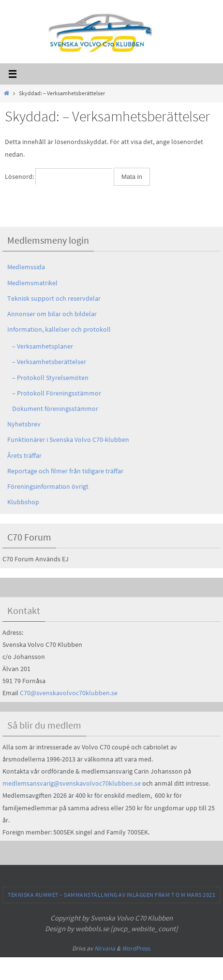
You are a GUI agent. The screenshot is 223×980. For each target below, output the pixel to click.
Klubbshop (23, 502)
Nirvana (105, 948)
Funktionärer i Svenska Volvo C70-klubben (68, 439)
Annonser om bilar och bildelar (52, 314)
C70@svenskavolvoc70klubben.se (69, 693)
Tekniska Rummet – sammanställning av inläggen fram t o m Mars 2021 (111, 895)
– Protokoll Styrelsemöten (50, 378)
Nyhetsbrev (24, 424)
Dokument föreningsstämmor (55, 409)
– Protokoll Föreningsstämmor (57, 393)
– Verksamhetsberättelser (49, 362)
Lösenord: (59, 176)
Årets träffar (24, 455)
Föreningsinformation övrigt (48, 486)
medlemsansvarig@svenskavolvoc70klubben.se (72, 783)
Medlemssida (26, 267)
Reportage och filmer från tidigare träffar (65, 471)
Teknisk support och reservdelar (54, 298)
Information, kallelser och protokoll (59, 329)
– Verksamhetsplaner (43, 346)
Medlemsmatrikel (32, 283)
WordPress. (136, 948)
